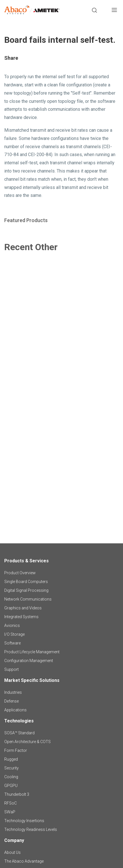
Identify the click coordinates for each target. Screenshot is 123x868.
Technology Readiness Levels (31, 829)
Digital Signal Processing (26, 590)
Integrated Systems (21, 617)
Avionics (12, 626)
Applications (15, 710)
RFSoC (10, 803)
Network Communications (28, 599)
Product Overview (20, 573)
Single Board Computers (26, 582)
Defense (11, 701)
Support (11, 669)
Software (12, 643)
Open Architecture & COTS (27, 742)
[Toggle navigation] (114, 11)
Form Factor (16, 750)
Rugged (11, 759)
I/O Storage (14, 634)
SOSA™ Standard (19, 733)
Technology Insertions (24, 821)
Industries (13, 692)
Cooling (11, 777)
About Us (12, 852)
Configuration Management (29, 661)
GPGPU (11, 786)
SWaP (10, 812)
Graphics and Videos (23, 608)
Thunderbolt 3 (17, 794)
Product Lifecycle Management (32, 652)
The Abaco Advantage (24, 861)
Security (11, 768)
